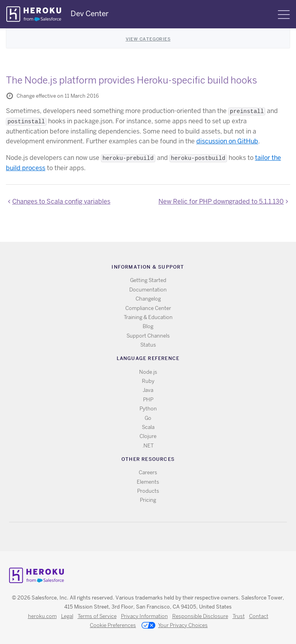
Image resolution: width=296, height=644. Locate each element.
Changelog (148, 299)
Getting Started (148, 280)
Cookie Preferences (113, 625)
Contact (259, 616)
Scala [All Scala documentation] (148, 427)
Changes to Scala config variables (61, 201)
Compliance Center (148, 308)
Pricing (148, 500)
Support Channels (148, 336)
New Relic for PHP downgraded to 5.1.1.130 (221, 201)
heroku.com (42, 616)
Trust (239, 616)
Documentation (148, 290)
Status (148, 345)
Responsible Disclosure (200, 616)
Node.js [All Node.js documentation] (148, 372)
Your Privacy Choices (175, 626)
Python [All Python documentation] (148, 409)
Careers (148, 472)
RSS (130, 537)
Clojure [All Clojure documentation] (148, 436)
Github (153, 537)
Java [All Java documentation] (148, 390)
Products (148, 491)
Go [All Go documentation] (148, 418)
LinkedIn (164, 537)
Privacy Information (144, 616)
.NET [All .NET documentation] (148, 446)
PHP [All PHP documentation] (148, 400)
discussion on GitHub (227, 141)
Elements (148, 482)
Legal (67, 616)
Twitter (141, 537)
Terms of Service (97, 616)
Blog (148, 326)
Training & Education (148, 317)
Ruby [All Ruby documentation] (148, 381)
